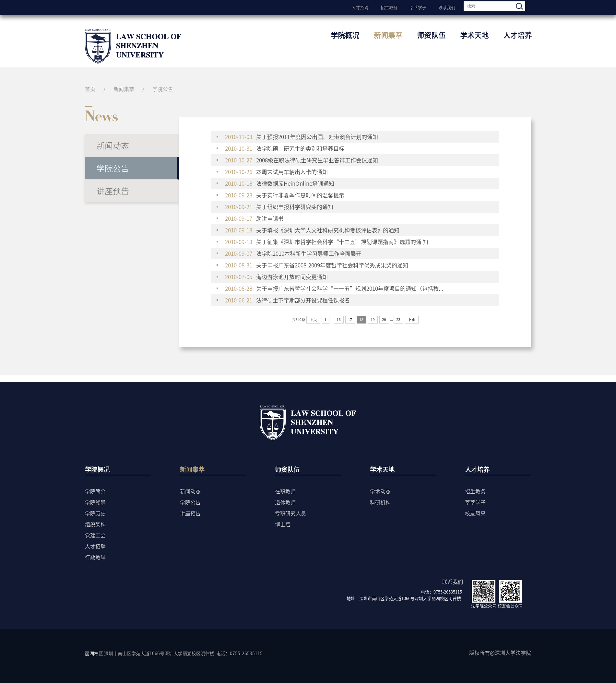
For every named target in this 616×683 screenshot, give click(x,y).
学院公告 (163, 89)
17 (350, 320)
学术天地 (474, 35)
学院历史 (95, 513)
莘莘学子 (418, 7)
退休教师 (285, 502)
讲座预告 (113, 191)
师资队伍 (431, 35)
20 (384, 320)
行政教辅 (95, 557)
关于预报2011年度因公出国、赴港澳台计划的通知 (302, 137)
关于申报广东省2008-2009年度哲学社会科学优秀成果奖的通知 (317, 265)
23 (398, 320)
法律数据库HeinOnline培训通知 (280, 183)
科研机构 (380, 502)
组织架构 (95, 524)
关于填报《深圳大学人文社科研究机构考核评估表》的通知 (312, 230)
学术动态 (380, 491)
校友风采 (475, 513)
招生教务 (389, 7)
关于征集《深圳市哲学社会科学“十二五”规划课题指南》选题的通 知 (327, 242)
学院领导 (95, 502)
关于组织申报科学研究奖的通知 (279, 207)
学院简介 (95, 491)
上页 (313, 320)
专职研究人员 (290, 513)
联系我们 (447, 7)
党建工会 (95, 535)
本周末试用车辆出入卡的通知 (276, 172)
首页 (90, 89)
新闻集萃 (388, 35)
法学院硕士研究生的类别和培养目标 (287, 148)
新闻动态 (113, 145)
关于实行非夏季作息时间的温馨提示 (285, 195)
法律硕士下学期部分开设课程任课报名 (287, 300)
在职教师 (285, 491)
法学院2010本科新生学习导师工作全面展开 (293, 253)
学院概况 (345, 35)
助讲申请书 (254, 218)
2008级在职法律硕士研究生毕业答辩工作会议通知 (302, 160)
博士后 (283, 524)
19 (373, 320)
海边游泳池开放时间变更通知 (276, 277)
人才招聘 (360, 7)
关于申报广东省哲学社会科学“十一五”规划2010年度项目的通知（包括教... (334, 289)
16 (339, 320)
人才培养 (517, 35)
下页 (412, 320)
